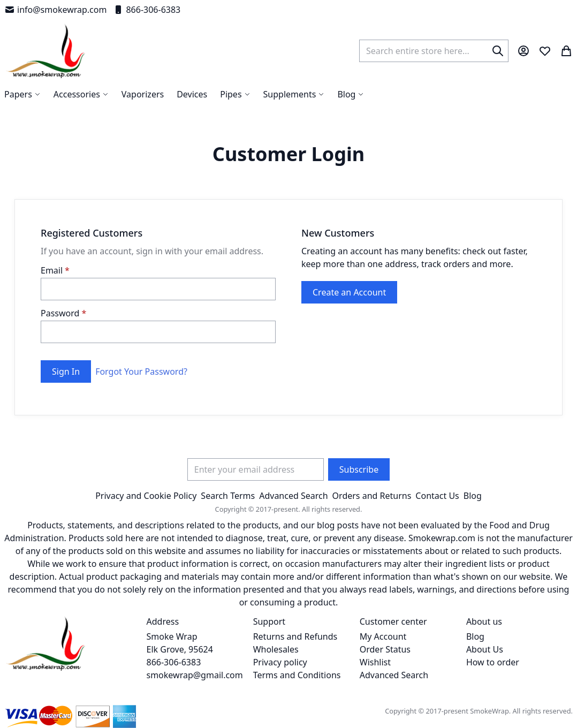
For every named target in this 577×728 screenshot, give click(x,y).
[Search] (498, 51)
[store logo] (46, 51)
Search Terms (228, 496)
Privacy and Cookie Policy (146, 496)
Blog (473, 496)
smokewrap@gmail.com (195, 675)
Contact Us (437, 496)
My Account (383, 636)
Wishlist (375, 662)
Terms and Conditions (297, 675)
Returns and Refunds (295, 636)
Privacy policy (280, 662)
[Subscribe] (359, 469)
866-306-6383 (147, 10)
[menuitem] (351, 94)
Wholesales (276, 649)
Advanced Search (293, 496)
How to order (493, 662)
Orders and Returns (372, 496)
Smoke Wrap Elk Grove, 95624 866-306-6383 (180, 649)
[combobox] (434, 51)
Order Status (385, 649)
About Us (485, 649)
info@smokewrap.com (55, 10)
